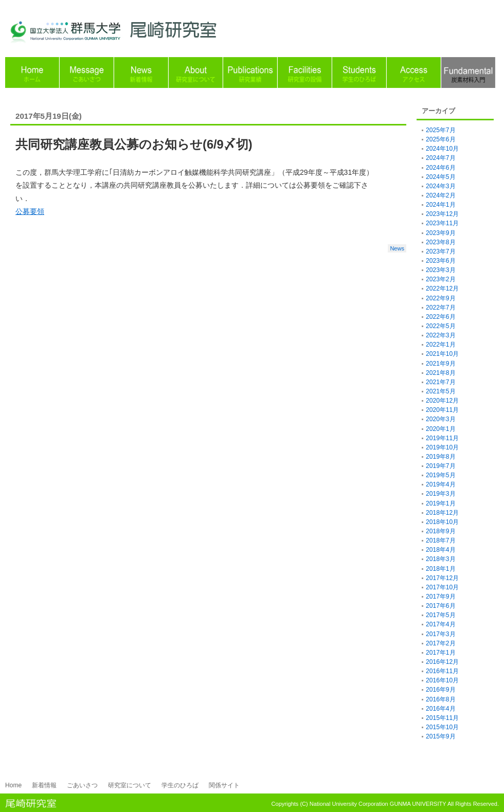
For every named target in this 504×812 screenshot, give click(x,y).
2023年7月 (441, 251)
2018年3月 (441, 559)
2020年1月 (441, 429)
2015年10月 (442, 727)
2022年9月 (441, 298)
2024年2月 (441, 195)
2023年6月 (441, 261)
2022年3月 (441, 335)
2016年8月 (441, 699)
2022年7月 (441, 308)
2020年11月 (442, 410)
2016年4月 (441, 709)
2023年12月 (442, 214)
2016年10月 (442, 680)
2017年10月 (442, 587)
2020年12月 (442, 401)
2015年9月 (441, 736)
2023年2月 (441, 279)
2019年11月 (442, 438)
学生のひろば (180, 785)
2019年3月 (441, 494)
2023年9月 (441, 233)
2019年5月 (441, 475)
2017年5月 (441, 615)
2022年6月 (441, 317)
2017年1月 (441, 653)
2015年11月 (442, 718)
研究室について (130, 785)
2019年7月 (441, 466)
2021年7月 (441, 382)
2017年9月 (441, 597)
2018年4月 (441, 550)
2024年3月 (441, 186)
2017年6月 (441, 606)
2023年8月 (441, 242)
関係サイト (224, 785)
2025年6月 (441, 139)
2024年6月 (441, 168)
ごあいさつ (82, 785)
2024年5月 (441, 177)
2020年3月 (441, 419)
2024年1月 (441, 205)
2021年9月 (441, 364)
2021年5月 (441, 391)
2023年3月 (441, 270)
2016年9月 (441, 690)
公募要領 (30, 211)
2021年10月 (442, 354)
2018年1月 (441, 569)
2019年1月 (441, 503)
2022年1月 (441, 345)
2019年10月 (442, 447)
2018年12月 (442, 513)
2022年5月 (441, 326)
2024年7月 (441, 158)
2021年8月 (441, 373)
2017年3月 (441, 634)
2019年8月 (441, 457)
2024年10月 (442, 149)
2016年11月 (442, 671)
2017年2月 (441, 643)
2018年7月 (441, 540)
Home (13, 785)
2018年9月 (441, 531)
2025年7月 (441, 130)
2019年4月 (441, 484)
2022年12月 (442, 288)
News (397, 248)
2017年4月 (441, 624)
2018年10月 (442, 522)
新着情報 (44, 785)
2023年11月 (442, 223)
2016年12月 (442, 662)
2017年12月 (442, 578)
